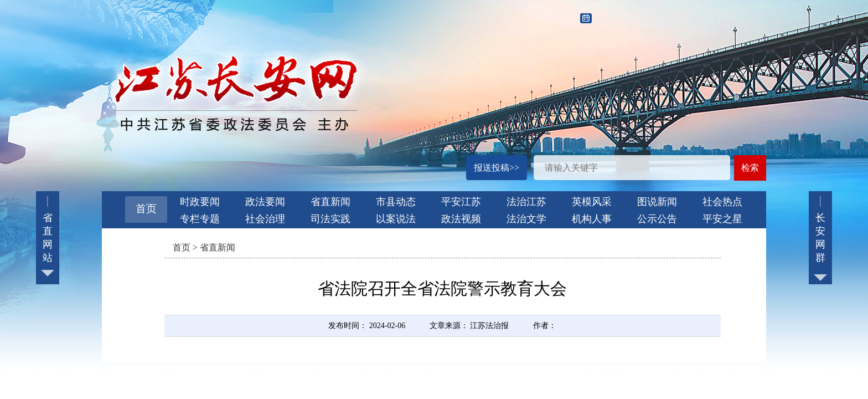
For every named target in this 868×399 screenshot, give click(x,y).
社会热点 (722, 202)
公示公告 (657, 219)
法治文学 (526, 219)
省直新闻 (330, 202)
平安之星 (722, 219)
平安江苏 (461, 202)
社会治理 (265, 219)
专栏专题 (200, 219)
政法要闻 (265, 202)
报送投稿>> (497, 168)
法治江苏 (526, 202)
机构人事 (592, 219)
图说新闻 (657, 202)
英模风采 (592, 202)
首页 (146, 209)
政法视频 (461, 219)
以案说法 (396, 219)
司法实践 (330, 219)
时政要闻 (200, 202)
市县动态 (396, 202)
